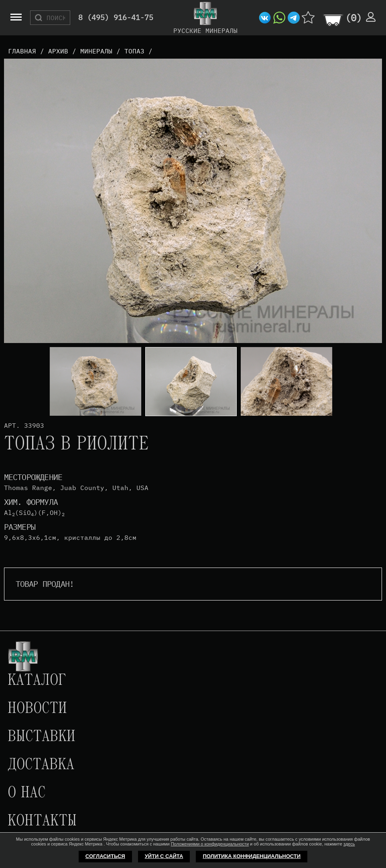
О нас (26, 793)
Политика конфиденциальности (252, 856)
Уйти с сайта (164, 856)
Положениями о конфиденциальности (210, 844)
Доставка (41, 765)
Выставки (42, 737)
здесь (349, 844)
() (353, 18)
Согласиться (105, 856)
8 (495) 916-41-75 (116, 18)
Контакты (42, 821)
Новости (37, 709)
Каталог (37, 681)
